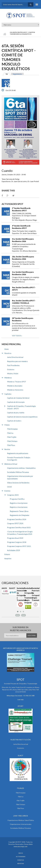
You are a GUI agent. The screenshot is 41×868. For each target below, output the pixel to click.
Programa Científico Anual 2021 (19, 528)
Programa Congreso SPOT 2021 (19, 546)
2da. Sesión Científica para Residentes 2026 (23, 258)
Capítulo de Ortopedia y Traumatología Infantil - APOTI (21, 407)
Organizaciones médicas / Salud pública (21, 468)
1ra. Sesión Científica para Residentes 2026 (23, 273)
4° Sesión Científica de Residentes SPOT (21, 227)
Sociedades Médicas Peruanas (18, 472)
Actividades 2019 (14, 550)
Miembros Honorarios (15, 390)
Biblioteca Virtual (11, 464)
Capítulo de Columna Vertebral (18, 398)
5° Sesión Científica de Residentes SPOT (21, 209)
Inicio (5, 34)
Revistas (21, 864)
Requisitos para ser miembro (17, 361)
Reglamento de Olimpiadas (20, 515)
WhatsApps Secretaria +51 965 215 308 (21, 696)
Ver (8, 74)
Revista (7, 449)
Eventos (7, 491)
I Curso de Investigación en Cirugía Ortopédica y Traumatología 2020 (20, 533)
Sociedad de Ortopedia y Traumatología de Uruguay (28, 595)
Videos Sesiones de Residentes (18, 483)
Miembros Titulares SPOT (17, 382)
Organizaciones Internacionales (21, 824)
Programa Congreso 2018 (17, 542)
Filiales (7, 425)
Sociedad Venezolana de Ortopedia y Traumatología (20, 594)
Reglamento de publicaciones (18, 453)
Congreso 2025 (13, 495)
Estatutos (11, 369)
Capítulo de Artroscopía (16, 402)
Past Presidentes (13, 365)
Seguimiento (17, 74)
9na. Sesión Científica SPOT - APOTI (24, 289)
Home (7, 349)
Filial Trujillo (12, 437)
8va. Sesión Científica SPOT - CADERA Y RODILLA (24, 302)
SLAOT (12, 588)
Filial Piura (11, 445)
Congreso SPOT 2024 (15, 523)
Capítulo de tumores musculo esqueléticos (22, 417)
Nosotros (8, 353)
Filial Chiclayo (12, 441)
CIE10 (9, 487)
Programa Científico (17, 499)
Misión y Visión (13, 374)
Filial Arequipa (12, 429)
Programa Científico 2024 (17, 519)
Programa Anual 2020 (15, 538)
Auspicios (8, 558)
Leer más (21, 699)
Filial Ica (10, 433)
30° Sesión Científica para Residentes (23, 319)
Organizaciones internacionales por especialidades (20, 477)
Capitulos (8, 394)
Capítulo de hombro (14, 421)
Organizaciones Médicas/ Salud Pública (21, 820)
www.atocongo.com (20, 846)
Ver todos (17, 336)
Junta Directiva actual (21, 744)
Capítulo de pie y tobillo (16, 413)
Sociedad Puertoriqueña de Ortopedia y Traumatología (36, 594)
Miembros (8, 378)
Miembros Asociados (15, 386)
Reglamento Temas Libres (19, 511)
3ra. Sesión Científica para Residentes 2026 (23, 240)
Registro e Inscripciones (19, 503)
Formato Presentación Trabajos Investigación (19, 459)
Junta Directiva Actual (15, 357)
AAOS (4, 588)
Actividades (21, 857)
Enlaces (7, 554)
